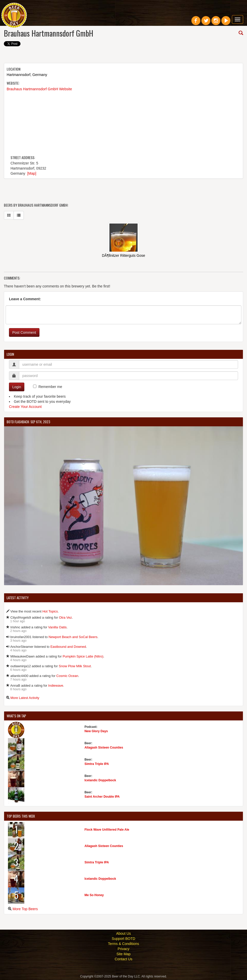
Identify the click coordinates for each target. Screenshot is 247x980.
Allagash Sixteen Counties (104, 748)
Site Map (123, 954)
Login (17, 387)
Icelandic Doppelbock (100, 780)
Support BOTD (123, 939)
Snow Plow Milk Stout (75, 666)
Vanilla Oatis (57, 627)
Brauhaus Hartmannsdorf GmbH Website (39, 89)
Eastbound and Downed (68, 647)
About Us (123, 933)
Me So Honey (94, 895)
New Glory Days (96, 731)
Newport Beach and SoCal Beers (73, 637)
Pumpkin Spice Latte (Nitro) (83, 656)
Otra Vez (65, 617)
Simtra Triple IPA (97, 764)
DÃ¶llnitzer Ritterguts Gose (124, 255)
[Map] (32, 173)
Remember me (50, 387)
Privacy (123, 949)
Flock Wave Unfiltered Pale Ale (107, 830)
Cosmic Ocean (67, 676)
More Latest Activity (25, 698)
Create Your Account (25, 407)
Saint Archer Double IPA (102, 797)
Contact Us (123, 959)
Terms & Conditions (123, 944)
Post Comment (24, 332)
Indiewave (56, 686)
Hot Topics (50, 611)
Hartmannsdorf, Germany (27, 75)
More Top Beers (25, 909)
